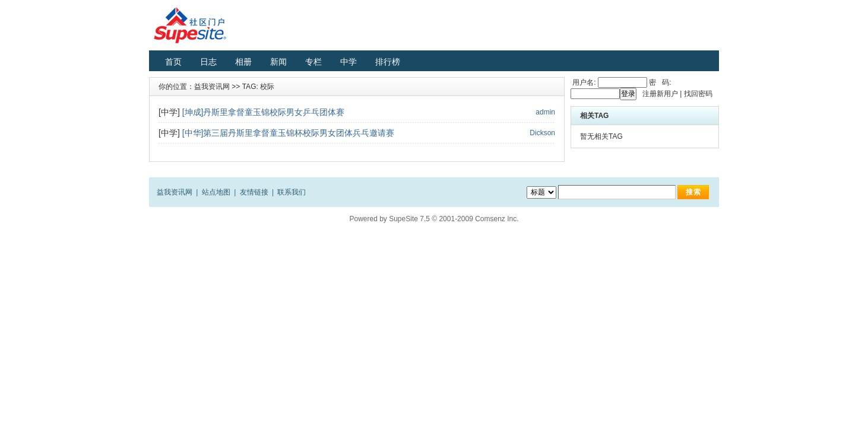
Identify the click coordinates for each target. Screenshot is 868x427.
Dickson (542, 133)
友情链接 (254, 192)
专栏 (313, 62)
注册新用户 (660, 94)
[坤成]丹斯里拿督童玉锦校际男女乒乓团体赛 (264, 112)
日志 (208, 62)
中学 (349, 62)
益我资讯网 (212, 87)
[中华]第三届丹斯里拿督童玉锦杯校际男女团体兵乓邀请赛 (289, 133)
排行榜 (388, 62)
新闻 (278, 62)
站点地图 (216, 192)
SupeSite (403, 219)
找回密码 (698, 94)
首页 (173, 62)
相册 (243, 62)
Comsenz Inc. (497, 219)
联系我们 (292, 192)
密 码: (659, 82)
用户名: (583, 82)
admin (545, 112)
